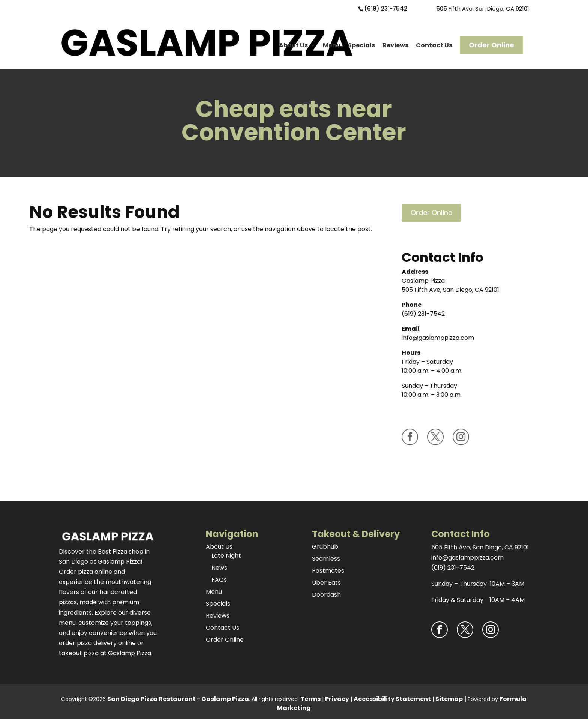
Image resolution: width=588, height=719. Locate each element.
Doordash (326, 595)
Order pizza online (85, 572)
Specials (361, 45)
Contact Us (434, 45)
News (219, 568)
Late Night (226, 556)
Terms (310, 699)
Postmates (328, 571)
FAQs (219, 580)
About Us (293, 45)
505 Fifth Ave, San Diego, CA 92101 (483, 8)
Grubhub (325, 547)
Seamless (326, 559)
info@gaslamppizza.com (438, 338)
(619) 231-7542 (386, 8)
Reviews (395, 45)
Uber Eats (326, 583)
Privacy (337, 699)
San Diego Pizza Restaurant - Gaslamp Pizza (178, 699)
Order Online (491, 45)
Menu (332, 45)
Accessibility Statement (392, 699)
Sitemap (449, 699)
